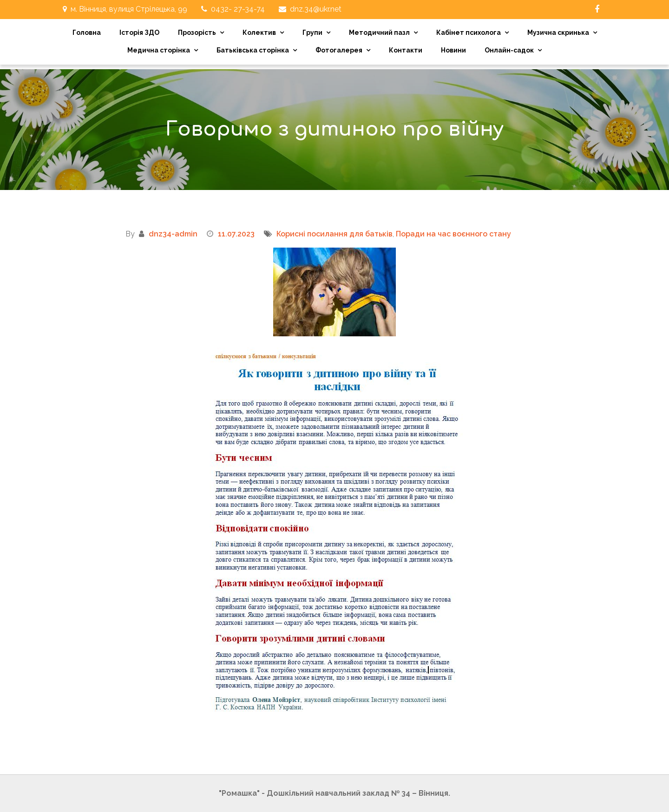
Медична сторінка (159, 50)
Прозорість (197, 33)
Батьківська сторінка (253, 50)
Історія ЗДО (139, 33)
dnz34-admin (173, 234)
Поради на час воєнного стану (453, 234)
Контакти (406, 50)
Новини (453, 50)
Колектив (259, 33)
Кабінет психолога (469, 33)
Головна (87, 33)
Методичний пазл (379, 33)
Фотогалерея (339, 50)
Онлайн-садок (509, 50)
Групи (312, 33)
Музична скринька (558, 33)
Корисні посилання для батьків (334, 234)
